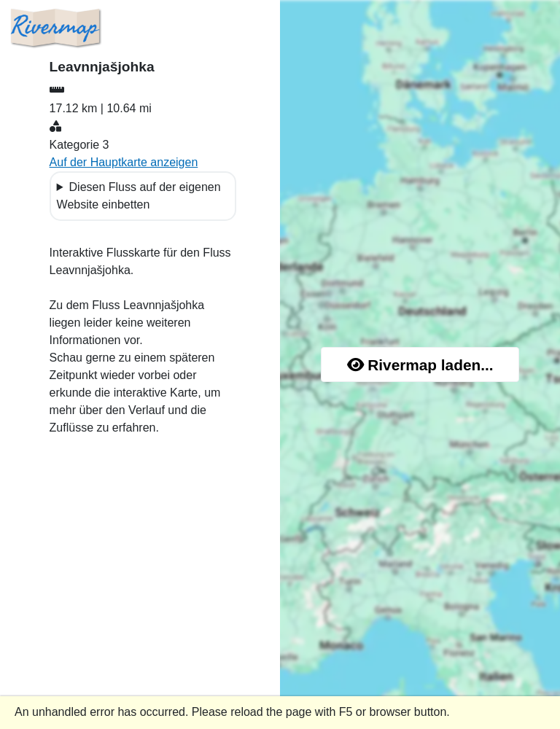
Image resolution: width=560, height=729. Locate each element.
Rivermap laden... (420, 365)
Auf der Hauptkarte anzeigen (124, 162)
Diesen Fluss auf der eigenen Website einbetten (139, 196)
